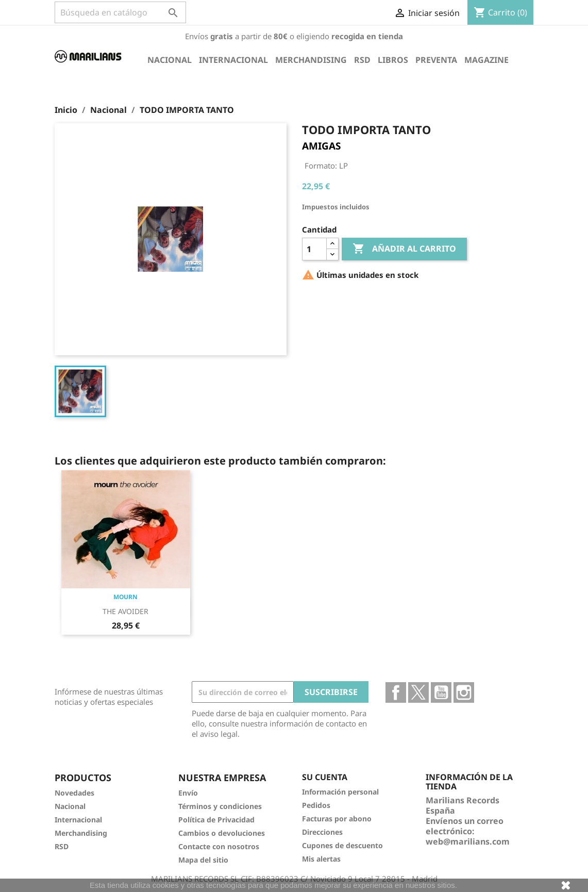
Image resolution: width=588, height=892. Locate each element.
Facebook (396, 692)
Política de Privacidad (216, 820)
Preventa (436, 60)
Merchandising (311, 60)
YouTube (441, 692)
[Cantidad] (314, 249)
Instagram (464, 692)
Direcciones (322, 832)
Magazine (486, 60)
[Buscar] (120, 12)
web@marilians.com (468, 841)
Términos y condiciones (220, 806)
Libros (393, 60)
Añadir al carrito (404, 249)
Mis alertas (321, 859)
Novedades (74, 793)
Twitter (418, 692)
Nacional (170, 60)
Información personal (340, 792)
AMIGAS (321, 146)
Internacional (233, 60)
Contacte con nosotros (219, 846)
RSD (362, 60)
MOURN (125, 597)
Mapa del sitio (203, 860)
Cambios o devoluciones (222, 833)
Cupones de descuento (342, 845)
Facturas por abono (337, 819)
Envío (188, 793)
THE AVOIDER (125, 611)
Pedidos (316, 805)
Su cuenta (325, 777)
